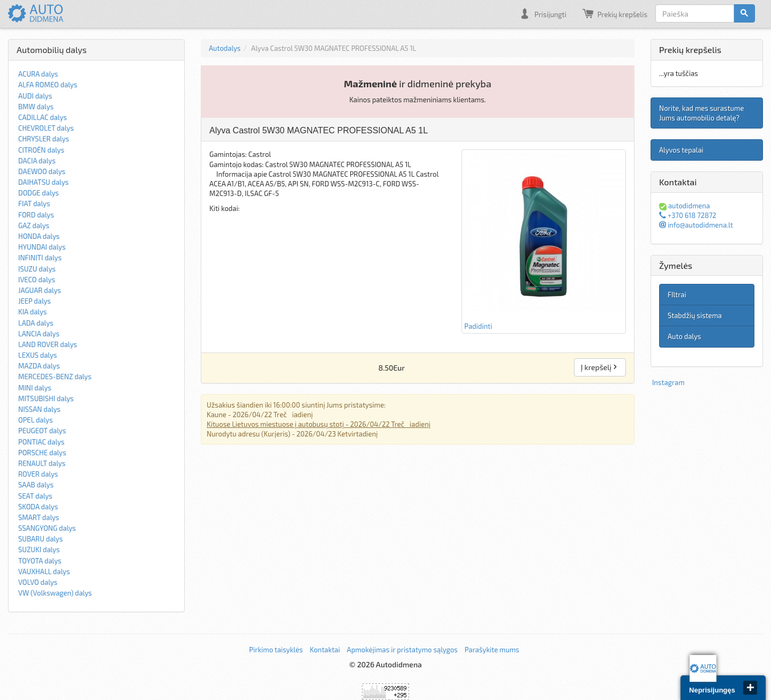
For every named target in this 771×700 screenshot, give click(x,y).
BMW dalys (36, 107)
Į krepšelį (600, 367)
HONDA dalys (39, 236)
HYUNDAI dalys (42, 247)
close (750, 688)
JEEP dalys (35, 301)
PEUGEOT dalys (42, 431)
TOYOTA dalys (40, 561)
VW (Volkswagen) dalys (55, 593)
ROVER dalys (38, 474)
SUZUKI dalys (39, 550)
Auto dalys (684, 336)
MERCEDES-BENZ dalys (55, 377)
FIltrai (677, 295)
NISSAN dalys (39, 409)
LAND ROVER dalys (48, 344)
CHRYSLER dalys (44, 139)
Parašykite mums (492, 650)
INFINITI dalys (40, 258)
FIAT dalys (34, 204)
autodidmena (685, 206)
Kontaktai (324, 650)
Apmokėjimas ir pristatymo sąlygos (402, 650)
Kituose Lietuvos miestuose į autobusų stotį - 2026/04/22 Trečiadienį (319, 424)
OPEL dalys (36, 420)
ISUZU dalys (37, 269)
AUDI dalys (35, 96)
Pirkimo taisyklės (276, 650)
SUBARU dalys (40, 539)
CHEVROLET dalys (46, 128)
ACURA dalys (38, 74)
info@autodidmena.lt (696, 225)
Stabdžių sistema (695, 315)
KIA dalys (32, 312)
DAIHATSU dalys (43, 182)
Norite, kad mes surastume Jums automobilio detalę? (701, 113)
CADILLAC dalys (43, 117)
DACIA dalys (37, 161)
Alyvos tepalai (681, 150)
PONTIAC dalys (41, 442)
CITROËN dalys (41, 150)
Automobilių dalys (52, 50)
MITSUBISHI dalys (46, 398)
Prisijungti (543, 13)
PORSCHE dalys (42, 453)
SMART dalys (39, 517)
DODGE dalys (39, 193)
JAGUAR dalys (40, 290)
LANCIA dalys (39, 334)
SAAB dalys (36, 485)
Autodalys (225, 48)
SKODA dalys (38, 507)
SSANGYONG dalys (47, 528)
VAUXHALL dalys (44, 571)
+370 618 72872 (688, 215)
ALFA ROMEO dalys (48, 85)
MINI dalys (35, 388)
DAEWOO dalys (42, 171)
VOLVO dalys (38, 582)
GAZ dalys (34, 225)
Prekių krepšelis (615, 13)
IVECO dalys (37, 280)
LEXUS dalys (37, 355)
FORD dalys (36, 215)
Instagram (668, 382)
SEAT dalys (35, 496)
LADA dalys (36, 323)
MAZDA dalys (39, 366)
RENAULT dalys (42, 463)
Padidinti (544, 241)
